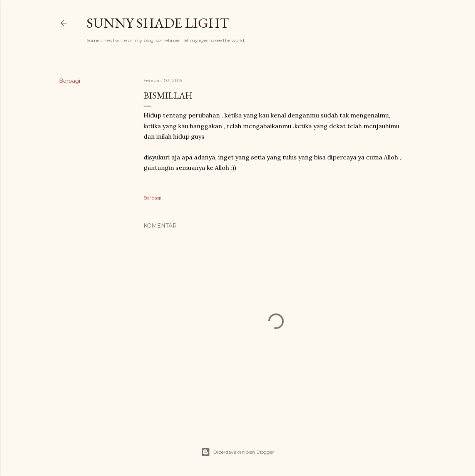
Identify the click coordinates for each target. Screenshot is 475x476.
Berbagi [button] (69, 81)
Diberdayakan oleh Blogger (237, 452)
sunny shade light (158, 23)
